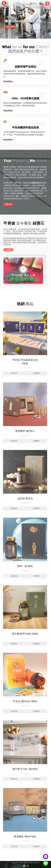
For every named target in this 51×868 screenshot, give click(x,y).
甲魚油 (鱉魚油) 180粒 (24, 701)
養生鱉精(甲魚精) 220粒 (24, 634)
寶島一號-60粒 (24, 566)
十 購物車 (35, 373)
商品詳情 (13, 373)
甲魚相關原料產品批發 (25, 128)
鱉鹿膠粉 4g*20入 (24, 431)
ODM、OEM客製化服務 (25, 98)
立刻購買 (8, 251)
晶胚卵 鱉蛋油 (24, 499)
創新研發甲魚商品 (25, 67)
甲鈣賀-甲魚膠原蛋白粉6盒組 (24, 362)
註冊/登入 (33, 3)
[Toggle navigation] (47, 4)
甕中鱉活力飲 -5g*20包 (24, 769)
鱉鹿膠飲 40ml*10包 (24, 837)
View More (11, 27)
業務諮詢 (8, 204)
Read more (8, 81)
